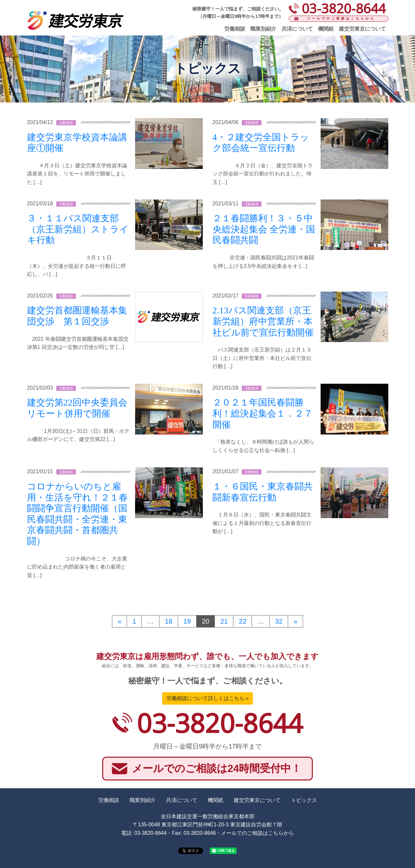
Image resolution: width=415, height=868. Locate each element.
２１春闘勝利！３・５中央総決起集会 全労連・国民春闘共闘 (264, 229)
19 (187, 621)
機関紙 (326, 29)
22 (243, 621)
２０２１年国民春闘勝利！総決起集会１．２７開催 (263, 413)
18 (168, 621)
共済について (297, 29)
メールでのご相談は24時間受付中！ (217, 768)
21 (224, 621)
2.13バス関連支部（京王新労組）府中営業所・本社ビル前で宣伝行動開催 (263, 321)
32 (279, 621)
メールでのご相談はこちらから (341, 18)
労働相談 (235, 29)
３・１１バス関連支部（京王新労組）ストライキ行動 (78, 229)
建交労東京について (362, 29)
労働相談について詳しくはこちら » (207, 698)
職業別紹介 (263, 29)
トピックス (304, 800)
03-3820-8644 (220, 723)
